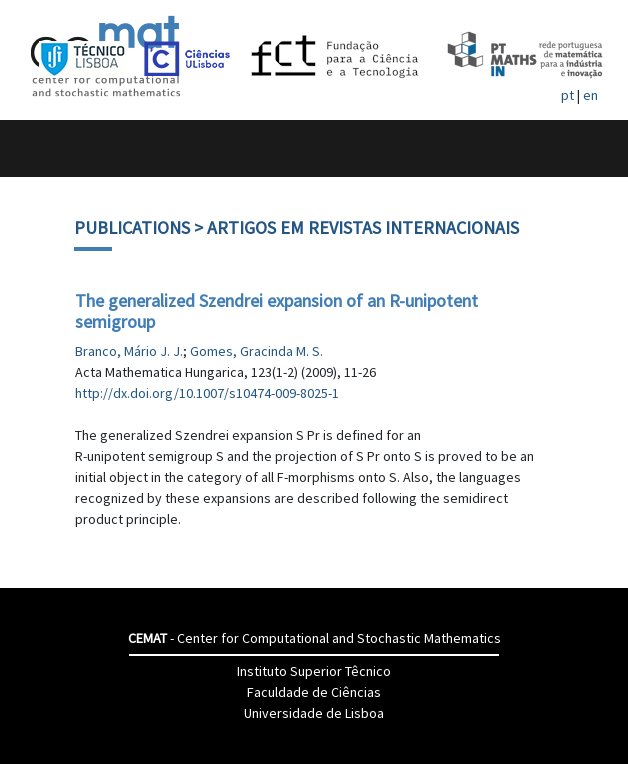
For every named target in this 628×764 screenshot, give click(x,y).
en (590, 95)
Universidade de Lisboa (314, 713)
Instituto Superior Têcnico (314, 671)
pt (567, 95)
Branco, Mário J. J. (129, 351)
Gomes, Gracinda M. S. (256, 351)
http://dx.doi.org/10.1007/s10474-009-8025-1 (207, 393)
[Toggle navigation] (36, 148)
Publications (132, 227)
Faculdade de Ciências (314, 692)
